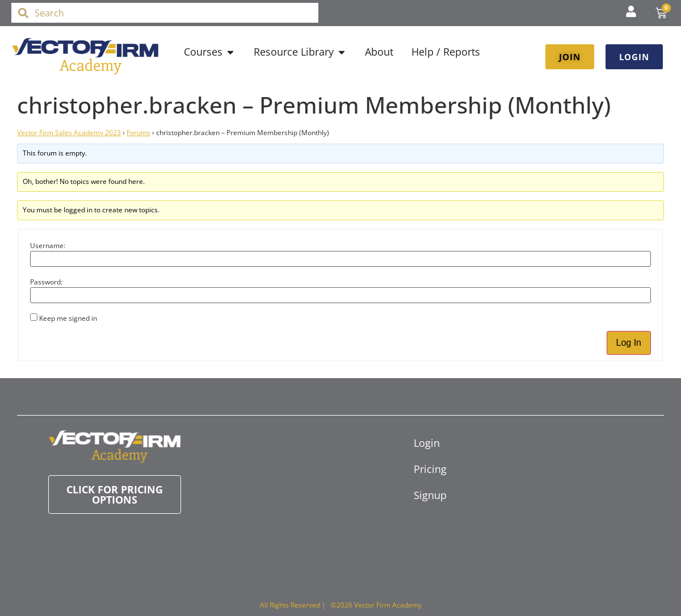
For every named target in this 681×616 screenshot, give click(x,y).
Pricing (430, 469)
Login (427, 443)
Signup (430, 495)
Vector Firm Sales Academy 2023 (69, 133)
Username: (48, 246)
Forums (138, 133)
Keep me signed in (68, 319)
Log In (629, 343)
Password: (46, 282)
